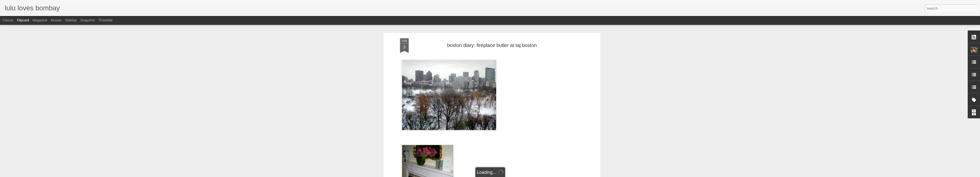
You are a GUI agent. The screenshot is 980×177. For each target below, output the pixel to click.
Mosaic (56, 20)
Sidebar (71, 20)
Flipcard (23, 20)
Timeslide (105, 20)
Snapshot (88, 20)
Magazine (40, 20)
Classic (8, 20)
